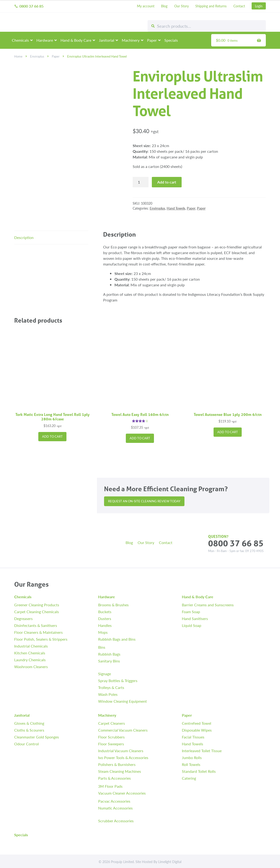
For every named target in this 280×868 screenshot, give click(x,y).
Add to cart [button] (52, 436)
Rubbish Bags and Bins (117, 639)
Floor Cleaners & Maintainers (38, 632)
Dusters (105, 618)
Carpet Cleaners (112, 723)
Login (259, 6)
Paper (152, 40)
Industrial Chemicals (31, 646)
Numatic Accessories (115, 808)
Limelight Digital (170, 862)
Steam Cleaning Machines (120, 771)
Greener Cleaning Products (37, 605)
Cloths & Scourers (29, 730)
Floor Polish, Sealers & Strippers (41, 639)
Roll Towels (191, 764)
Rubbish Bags (109, 654)
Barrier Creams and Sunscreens (208, 605)
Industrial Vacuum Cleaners (121, 751)
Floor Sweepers (111, 744)
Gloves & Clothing (29, 723)
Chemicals (20, 40)
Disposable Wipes (197, 730)
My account (146, 6)
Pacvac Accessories (114, 801)
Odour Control (26, 744)
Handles (105, 625)
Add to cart (167, 182)
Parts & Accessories (114, 778)
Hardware (45, 40)
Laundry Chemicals (30, 660)
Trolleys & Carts (111, 687)
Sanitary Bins (109, 661)
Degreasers (23, 618)
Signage (105, 674)
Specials (171, 40)
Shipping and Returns (211, 6)
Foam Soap (191, 612)
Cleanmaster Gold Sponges (37, 737)
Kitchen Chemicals (30, 653)
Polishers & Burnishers (117, 764)
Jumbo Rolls (192, 758)
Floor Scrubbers (111, 737)
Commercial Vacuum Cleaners (123, 730)
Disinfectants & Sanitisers (36, 625)
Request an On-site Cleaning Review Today (144, 501)
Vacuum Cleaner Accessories (122, 793)
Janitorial (107, 40)
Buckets (105, 612)
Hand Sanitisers (195, 618)
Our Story (182, 6)
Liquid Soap (192, 625)
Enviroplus (37, 56)
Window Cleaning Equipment (122, 701)
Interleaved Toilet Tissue (202, 751)
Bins (102, 647)
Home (18, 56)
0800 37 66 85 (29, 6)
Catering (189, 778)
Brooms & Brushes (113, 605)
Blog (164, 6)
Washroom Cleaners (31, 667)
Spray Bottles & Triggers (118, 681)
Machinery (131, 40)
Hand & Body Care (76, 40)
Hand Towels (176, 208)
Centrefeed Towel (197, 723)
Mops (103, 632)
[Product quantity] (141, 182)
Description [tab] (24, 237)
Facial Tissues (193, 737)
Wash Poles (108, 694)
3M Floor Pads (110, 786)
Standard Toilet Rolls (199, 771)
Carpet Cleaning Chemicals (37, 612)
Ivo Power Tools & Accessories (123, 758)
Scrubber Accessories (116, 821)
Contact (239, 6)
